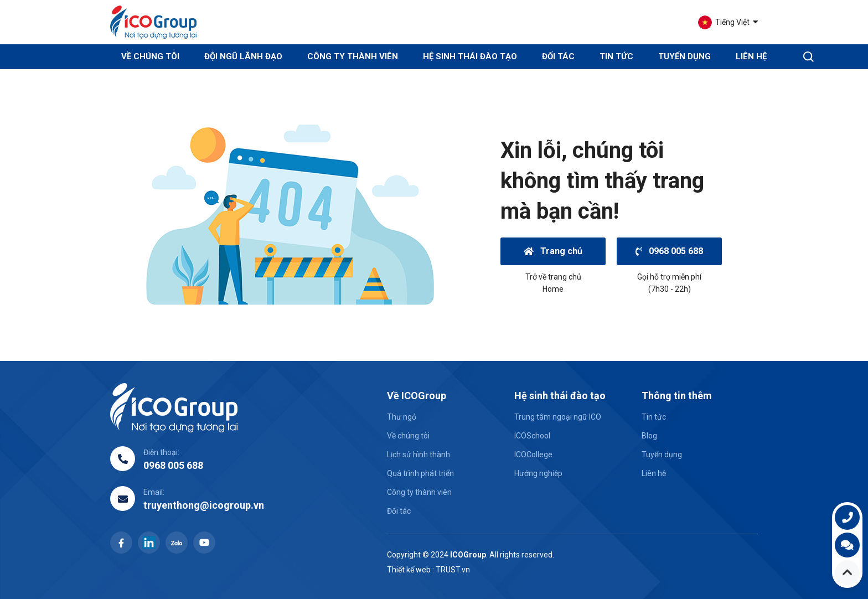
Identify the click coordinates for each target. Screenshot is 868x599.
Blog (649, 436)
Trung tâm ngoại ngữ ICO (558, 417)
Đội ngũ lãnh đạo (243, 56)
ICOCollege (533, 455)
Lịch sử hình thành (418, 455)
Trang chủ (553, 251)
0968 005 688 (669, 251)
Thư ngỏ (402, 417)
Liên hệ (751, 56)
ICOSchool (532, 436)
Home (553, 289)
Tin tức (616, 56)
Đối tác (558, 56)
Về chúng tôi (408, 436)
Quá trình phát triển (420, 473)
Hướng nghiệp (538, 473)
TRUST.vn (453, 570)
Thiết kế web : (410, 570)
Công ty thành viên (353, 56)
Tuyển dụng (684, 56)
